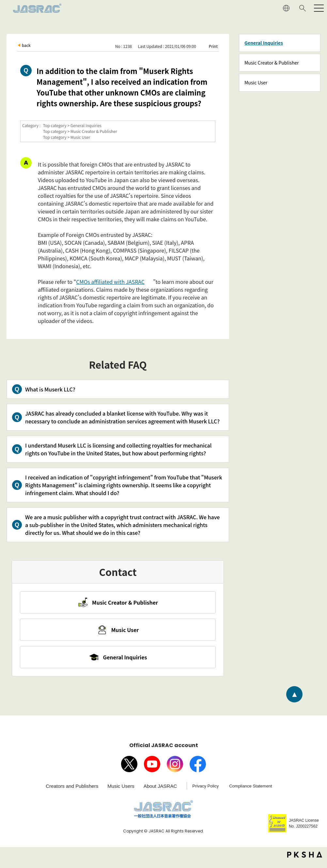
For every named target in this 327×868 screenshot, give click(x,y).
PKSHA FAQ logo (305, 861)
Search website (303, 8)
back (26, 45)
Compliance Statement (251, 792)
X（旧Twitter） (129, 770)
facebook (198, 770)
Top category (55, 125)
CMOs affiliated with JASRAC (110, 282)
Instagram (175, 770)
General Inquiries (264, 43)
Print (213, 46)
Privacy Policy (205, 792)
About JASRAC (160, 792)
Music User (256, 82)
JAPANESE (286, 8)
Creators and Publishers (72, 792)
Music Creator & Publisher (272, 63)
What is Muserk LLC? (50, 389)
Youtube (152, 770)
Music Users (121, 792)
